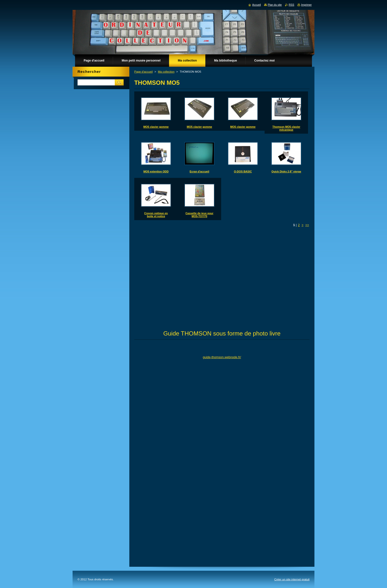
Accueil (257, 5)
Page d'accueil (144, 72)
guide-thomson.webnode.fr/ (222, 357)
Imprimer (306, 5)
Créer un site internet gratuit (292, 579)
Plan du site (275, 5)
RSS (291, 5)
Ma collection (166, 72)
